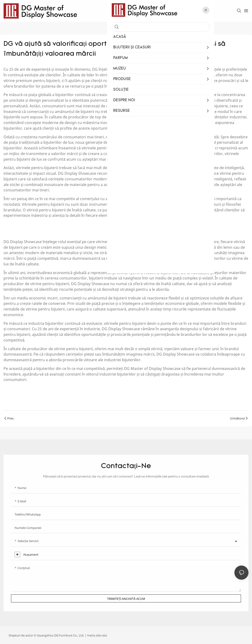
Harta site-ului (97, 635)
